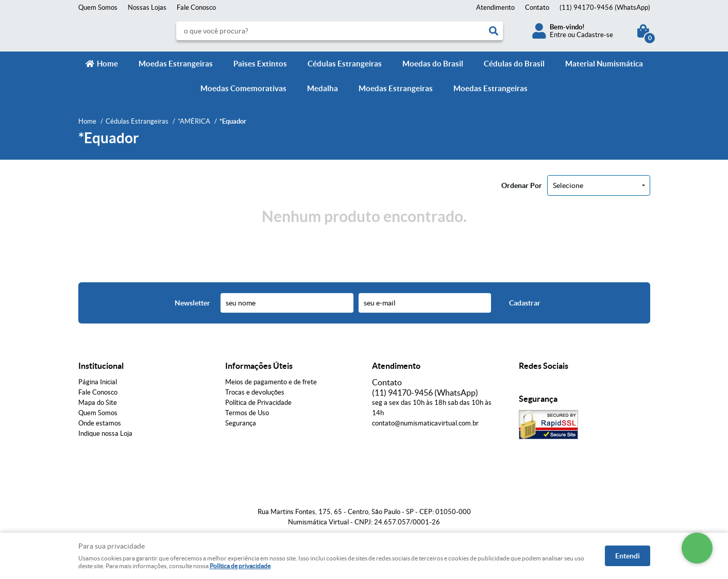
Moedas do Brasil (433, 64)
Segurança (241, 423)
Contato (537, 7)
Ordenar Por (522, 185)
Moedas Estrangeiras (176, 64)
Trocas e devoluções (255, 392)
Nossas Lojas (147, 7)
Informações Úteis (259, 366)
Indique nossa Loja (105, 433)
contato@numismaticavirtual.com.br (425, 423)
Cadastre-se (595, 35)
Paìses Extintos (260, 64)
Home (107, 64)
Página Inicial (98, 382)
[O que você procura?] (494, 31)
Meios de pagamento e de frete (271, 382)
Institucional (101, 366)
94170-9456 (605, 7)
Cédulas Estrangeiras (345, 64)
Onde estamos (100, 423)
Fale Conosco (196, 7)
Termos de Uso (247, 413)
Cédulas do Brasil (514, 64)
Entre (558, 35)
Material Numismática (604, 64)
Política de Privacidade (258, 403)
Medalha (323, 88)
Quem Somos (98, 7)
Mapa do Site (98, 403)
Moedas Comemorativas (243, 88)
